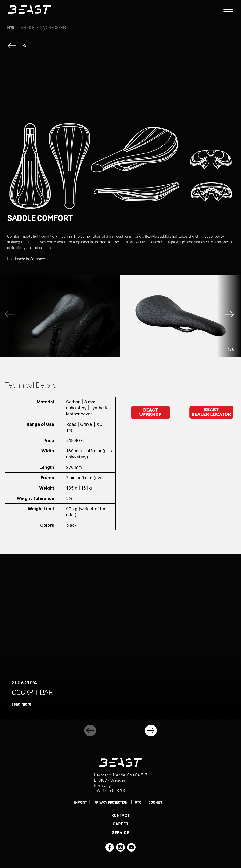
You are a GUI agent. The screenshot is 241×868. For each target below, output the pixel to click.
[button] (230, 316)
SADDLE (27, 28)
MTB (11, 28)
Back (27, 46)
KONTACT (120, 816)
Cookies (155, 803)
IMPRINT (80, 803)
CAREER (120, 824)
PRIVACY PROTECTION (111, 803)
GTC (138, 803)
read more (22, 704)
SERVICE (120, 833)
